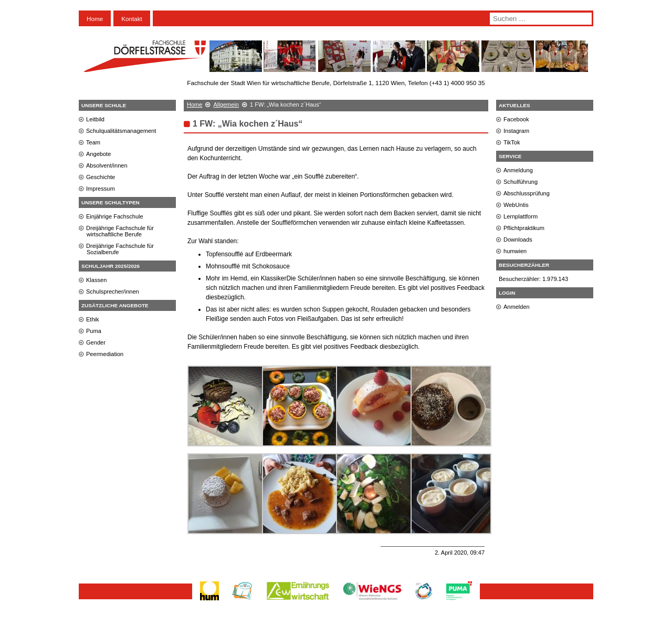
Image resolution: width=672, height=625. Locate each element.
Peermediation (105, 354)
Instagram (516, 131)
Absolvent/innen (107, 165)
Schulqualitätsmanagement (121, 131)
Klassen (96, 280)
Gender (96, 342)
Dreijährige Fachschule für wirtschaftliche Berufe (120, 231)
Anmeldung (518, 170)
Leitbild (95, 119)
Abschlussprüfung (527, 193)
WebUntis (516, 205)
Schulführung (521, 182)
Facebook (516, 119)
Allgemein (226, 105)
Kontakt (132, 19)
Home (95, 19)
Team (93, 142)
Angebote (98, 154)
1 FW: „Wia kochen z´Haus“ (248, 124)
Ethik (93, 319)
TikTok (512, 142)
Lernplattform (521, 216)
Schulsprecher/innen (113, 291)
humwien (515, 251)
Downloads (518, 239)
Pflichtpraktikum (524, 228)
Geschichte (101, 177)
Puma (94, 331)
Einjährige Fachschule (115, 216)
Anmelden (517, 307)
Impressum (101, 189)
